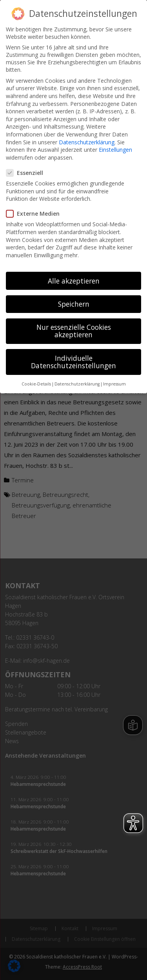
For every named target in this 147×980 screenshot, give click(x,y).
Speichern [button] (74, 296)
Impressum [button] (114, 376)
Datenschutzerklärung (87, 134)
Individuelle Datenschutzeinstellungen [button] (73, 354)
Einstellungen (115, 142)
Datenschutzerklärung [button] (77, 376)
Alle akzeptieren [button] (74, 273)
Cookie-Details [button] (36, 376)
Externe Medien (36, 206)
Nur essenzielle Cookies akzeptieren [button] (74, 323)
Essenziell (28, 165)
